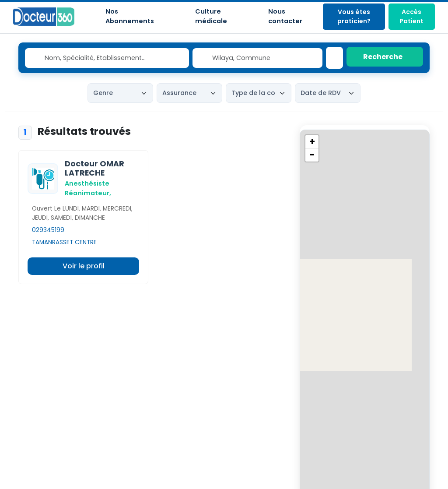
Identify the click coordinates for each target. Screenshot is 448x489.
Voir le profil (84, 266)
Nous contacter (285, 16)
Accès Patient (411, 16)
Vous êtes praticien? (354, 16)
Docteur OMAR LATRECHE (94, 168)
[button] (312, 142)
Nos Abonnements (130, 16)
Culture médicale (211, 16)
